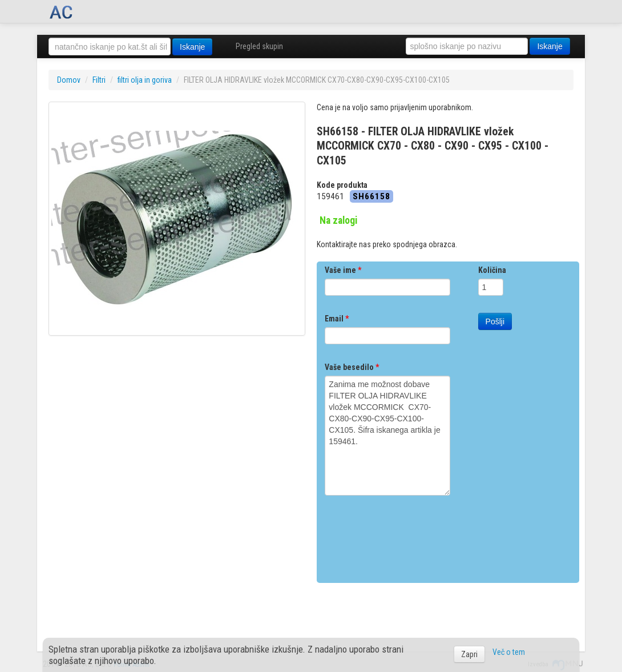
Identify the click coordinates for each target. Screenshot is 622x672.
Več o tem (509, 652)
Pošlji (495, 321)
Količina (492, 270)
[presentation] (411, 535)
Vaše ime (343, 270)
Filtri (99, 80)
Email (337, 319)
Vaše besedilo (352, 367)
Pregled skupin (259, 46)
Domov (69, 80)
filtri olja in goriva (145, 80)
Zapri (469, 654)
